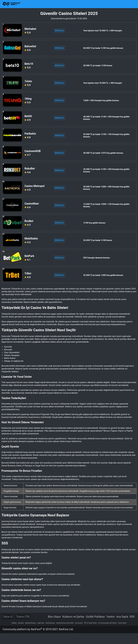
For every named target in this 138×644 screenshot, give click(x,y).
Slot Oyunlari (79, 634)
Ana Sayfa (122, 627)
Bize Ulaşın (54, 627)
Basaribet (21, 634)
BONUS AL (60, 31)
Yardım (111, 627)
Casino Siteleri (122, 634)
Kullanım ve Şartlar (73, 627)
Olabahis (14, 634)
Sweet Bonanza (50, 634)
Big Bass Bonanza (31, 634)
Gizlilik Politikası (95, 627)
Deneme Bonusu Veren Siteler (65, 634)
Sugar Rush (41, 634)
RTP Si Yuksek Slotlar (90, 634)
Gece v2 (8, 627)
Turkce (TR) (23, 627)
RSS (132, 627)
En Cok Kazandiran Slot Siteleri (107, 634)
